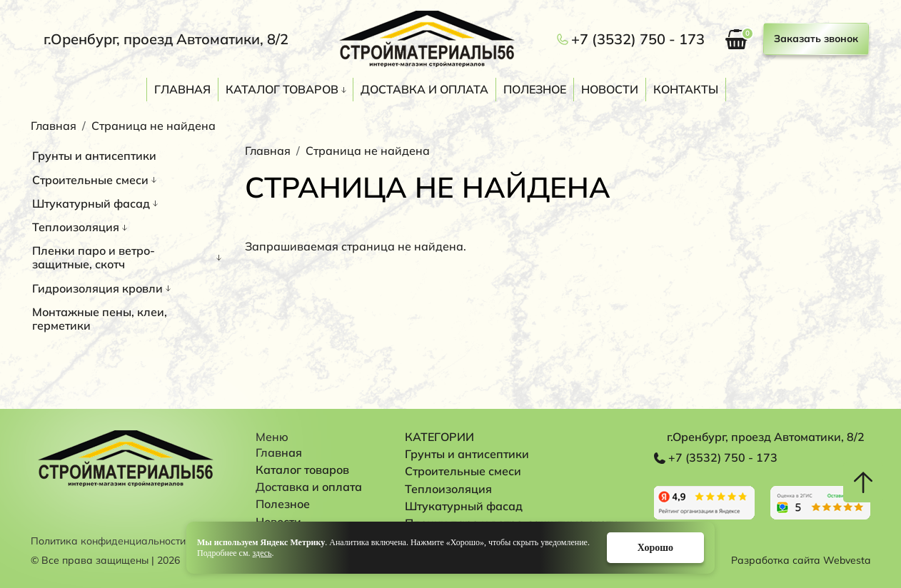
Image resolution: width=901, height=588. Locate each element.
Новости (610, 89)
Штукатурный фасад (91, 203)
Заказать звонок (816, 39)
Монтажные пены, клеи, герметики (100, 319)
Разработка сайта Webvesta (801, 560)
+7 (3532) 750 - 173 (638, 39)
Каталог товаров (282, 89)
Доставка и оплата (424, 89)
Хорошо (655, 548)
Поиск (863, 91)
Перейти (704, 503)
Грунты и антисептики (94, 156)
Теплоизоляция (76, 227)
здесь (262, 553)
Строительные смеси (90, 180)
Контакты (686, 89)
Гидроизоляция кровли (97, 288)
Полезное (535, 89)
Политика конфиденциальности (108, 541)
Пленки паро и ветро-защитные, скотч (94, 257)
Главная (182, 89)
